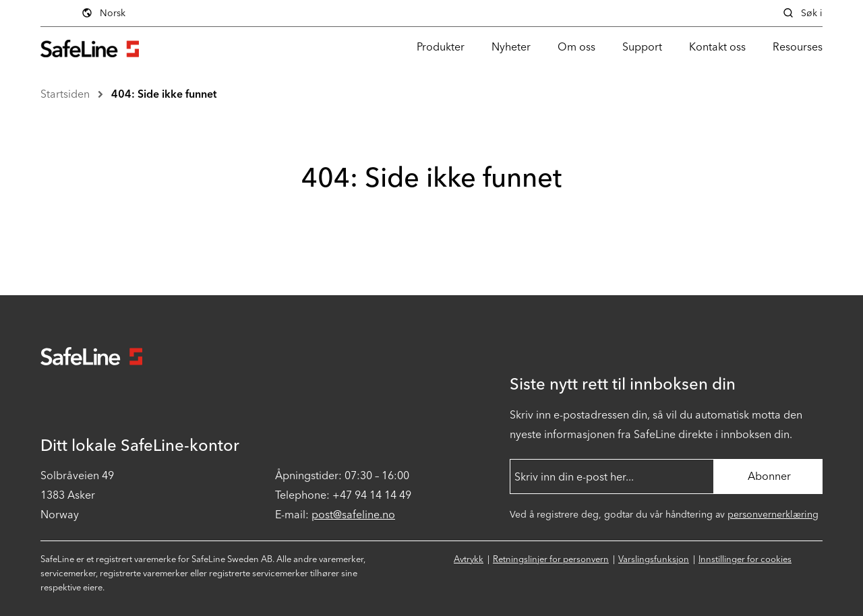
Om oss (576, 47)
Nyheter (511, 47)
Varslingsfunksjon (654, 559)
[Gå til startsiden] (90, 47)
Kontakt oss (717, 47)
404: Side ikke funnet (164, 94)
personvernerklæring (773, 515)
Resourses (798, 47)
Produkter (441, 47)
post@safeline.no (353, 515)
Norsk (194, 13)
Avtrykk (469, 559)
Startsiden (65, 94)
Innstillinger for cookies (745, 559)
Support (642, 47)
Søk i (802, 13)
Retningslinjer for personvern (551, 559)
